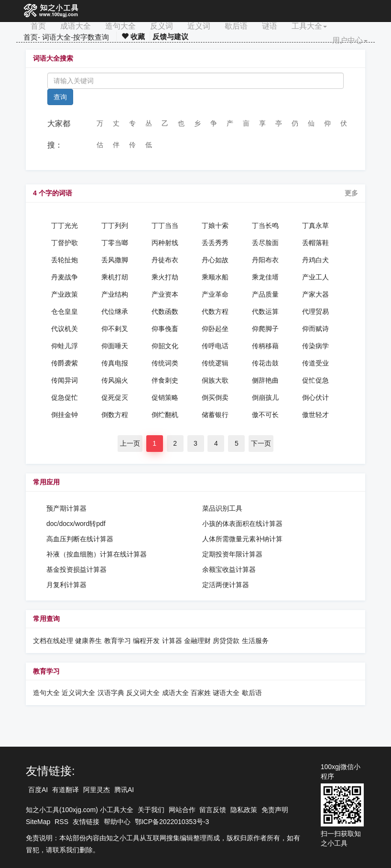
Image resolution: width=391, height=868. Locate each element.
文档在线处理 (53, 641)
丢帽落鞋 (315, 243)
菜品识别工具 (222, 508)
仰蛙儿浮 (65, 346)
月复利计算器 (66, 585)
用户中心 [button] (350, 40)
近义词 (199, 26)
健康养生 (88, 641)
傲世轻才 (315, 415)
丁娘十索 (215, 225)
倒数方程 (115, 415)
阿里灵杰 (97, 790)
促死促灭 (115, 397)
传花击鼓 (265, 363)
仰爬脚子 (265, 329)
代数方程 (215, 311)
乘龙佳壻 (265, 277)
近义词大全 (78, 693)
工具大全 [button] (309, 26)
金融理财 (197, 641)
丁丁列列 (115, 225)
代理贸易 (315, 311)
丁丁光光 (65, 225)
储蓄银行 (215, 415)
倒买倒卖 (215, 397)
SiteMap (38, 822)
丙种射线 (165, 243)
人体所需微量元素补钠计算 (242, 539)
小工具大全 (117, 810)
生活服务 (255, 641)
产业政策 (65, 294)
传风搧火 (115, 380)
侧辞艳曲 (265, 380)
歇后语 (236, 26)
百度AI (38, 790)
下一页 (261, 443)
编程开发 (146, 641)
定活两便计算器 (226, 585)
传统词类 (165, 363)
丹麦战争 (65, 277)
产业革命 (215, 294)
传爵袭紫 (65, 363)
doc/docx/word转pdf (76, 524)
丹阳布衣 (265, 260)
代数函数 (165, 311)
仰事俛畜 (165, 329)
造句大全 (120, 26)
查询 (60, 97)
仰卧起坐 (215, 329)
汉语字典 (111, 693)
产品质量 (265, 294)
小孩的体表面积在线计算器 (242, 524)
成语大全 (76, 26)
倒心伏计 (315, 397)
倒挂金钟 (65, 415)
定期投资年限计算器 (232, 554)
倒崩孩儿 (265, 397)
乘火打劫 (165, 277)
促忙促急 (315, 380)
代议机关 (65, 329)
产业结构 (115, 294)
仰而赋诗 (315, 329)
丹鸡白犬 (315, 260)
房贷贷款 (226, 641)
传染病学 (315, 346)
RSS (61, 822)
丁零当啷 (115, 243)
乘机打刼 (115, 277)
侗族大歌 (215, 380)
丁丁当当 (165, 225)
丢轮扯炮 (65, 260)
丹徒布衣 (165, 260)
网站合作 (182, 810)
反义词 (162, 26)
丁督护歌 (65, 243)
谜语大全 (226, 693)
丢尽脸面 (265, 243)
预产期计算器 (66, 508)
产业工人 (315, 277)
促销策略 (165, 397)
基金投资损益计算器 (76, 569)
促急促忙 (65, 397)
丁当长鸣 (265, 225)
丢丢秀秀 (215, 243)
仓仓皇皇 (65, 311)
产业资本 (165, 294)
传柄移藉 (265, 346)
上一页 (130, 443)
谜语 (270, 26)
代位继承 (115, 311)
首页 (38, 26)
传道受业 (315, 363)
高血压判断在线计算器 (80, 539)
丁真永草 (315, 225)
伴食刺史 (165, 380)
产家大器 (315, 294)
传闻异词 (65, 380)
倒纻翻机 (165, 415)
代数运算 (265, 311)
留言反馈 (213, 810)
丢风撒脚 (115, 260)
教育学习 (118, 641)
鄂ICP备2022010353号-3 (172, 822)
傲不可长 (265, 415)
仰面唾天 (115, 346)
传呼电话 (215, 346)
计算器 (173, 641)
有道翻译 (65, 790)
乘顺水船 (215, 277)
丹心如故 (215, 260)
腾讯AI (124, 790)
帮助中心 (117, 822)
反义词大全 (143, 693)
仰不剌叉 (115, 329)
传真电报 (115, 363)
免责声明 (275, 810)
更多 (351, 193)
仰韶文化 (165, 346)
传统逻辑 (215, 363)
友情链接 (86, 822)
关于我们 (151, 810)
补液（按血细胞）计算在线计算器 (97, 554)
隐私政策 (244, 810)
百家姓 (201, 693)
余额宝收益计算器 (229, 569)
